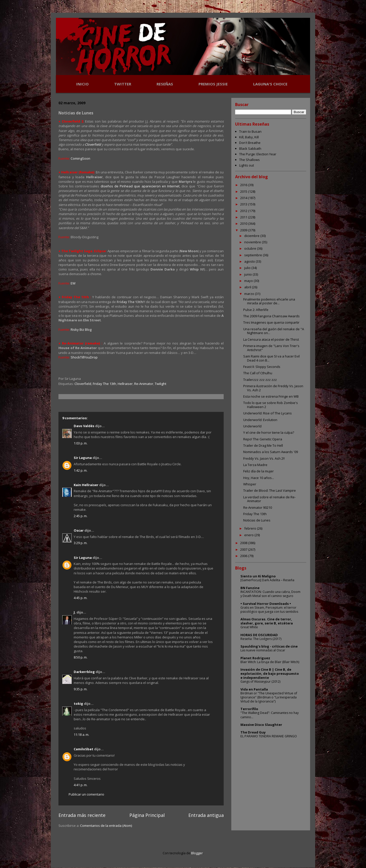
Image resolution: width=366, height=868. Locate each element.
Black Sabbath (250, 148)
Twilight (161, 384)
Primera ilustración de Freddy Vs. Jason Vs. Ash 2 (273, 388)
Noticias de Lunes (257, 520)
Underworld (252, 426)
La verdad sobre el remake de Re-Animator (269, 499)
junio (248, 274)
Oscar (79, 530)
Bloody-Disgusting (85, 237)
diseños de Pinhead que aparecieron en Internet (140, 186)
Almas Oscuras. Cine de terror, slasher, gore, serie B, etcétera (267, 621)
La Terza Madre (255, 465)
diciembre (252, 236)
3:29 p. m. (81, 543)
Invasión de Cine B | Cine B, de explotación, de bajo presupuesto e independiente (270, 674)
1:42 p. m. (81, 470)
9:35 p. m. (81, 689)
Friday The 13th (104, 384)
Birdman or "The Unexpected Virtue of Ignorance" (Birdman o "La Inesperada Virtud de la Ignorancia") (269, 697)
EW (73, 283)
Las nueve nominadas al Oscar (263, 650)
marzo (250, 294)
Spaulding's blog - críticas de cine (269, 646)
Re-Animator (144, 384)
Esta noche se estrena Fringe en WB (271, 396)
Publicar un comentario (86, 794)
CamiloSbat (83, 749)
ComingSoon (80, 158)
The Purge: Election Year (258, 154)
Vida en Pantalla (254, 689)
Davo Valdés (84, 426)
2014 (244, 198)
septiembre (254, 255)
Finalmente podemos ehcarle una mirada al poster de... (269, 301)
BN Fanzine (250, 588)
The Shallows (249, 160)
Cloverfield (93, 144)
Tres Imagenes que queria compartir (271, 322)
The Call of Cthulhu (258, 373)
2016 (244, 185)
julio (248, 268)
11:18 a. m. (81, 735)
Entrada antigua (206, 815)
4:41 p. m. (81, 785)
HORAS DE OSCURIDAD (259, 635)
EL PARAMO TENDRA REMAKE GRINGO (269, 736)
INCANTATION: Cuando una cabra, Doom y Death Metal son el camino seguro (270, 594)
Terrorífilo (249, 709)
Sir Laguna (83, 458)
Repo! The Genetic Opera (263, 439)
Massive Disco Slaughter (261, 725)
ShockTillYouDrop (84, 357)
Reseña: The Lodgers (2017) (261, 639)
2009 (244, 230)
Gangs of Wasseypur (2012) (260, 682)
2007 (244, 549)
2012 (244, 211)
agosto (250, 261)
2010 (244, 223)
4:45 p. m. (81, 598)
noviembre (253, 242)
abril (248, 287)
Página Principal (147, 815)
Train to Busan (250, 131)
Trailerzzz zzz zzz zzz (260, 380)
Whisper (250, 484)
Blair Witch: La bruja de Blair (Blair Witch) (270, 662)
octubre (251, 248)
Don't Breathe (250, 143)
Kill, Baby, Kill (249, 137)
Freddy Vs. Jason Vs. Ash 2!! (264, 458)
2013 (244, 204)
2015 (244, 191)
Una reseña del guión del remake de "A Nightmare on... (274, 331)
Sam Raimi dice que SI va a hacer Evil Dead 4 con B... (271, 358)
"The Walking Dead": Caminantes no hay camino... (270, 715)
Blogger (197, 853)
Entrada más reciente (82, 815)
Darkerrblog (84, 672)
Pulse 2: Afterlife (256, 310)
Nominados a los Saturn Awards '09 (271, 452)
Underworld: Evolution (260, 420)
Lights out (247, 165)
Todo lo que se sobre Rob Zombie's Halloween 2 (271, 405)
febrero (251, 528)
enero (249, 535)
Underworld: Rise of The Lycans (268, 413)
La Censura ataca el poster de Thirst (271, 339)
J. (75, 612)
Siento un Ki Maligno (258, 576)
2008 (244, 543)
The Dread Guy (253, 732)
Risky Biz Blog (81, 330)
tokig (78, 704)
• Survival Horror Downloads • (266, 604)
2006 (244, 556)
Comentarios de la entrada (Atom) (106, 826)
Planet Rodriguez (255, 658)
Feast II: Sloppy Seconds (262, 367)
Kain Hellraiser (86, 485)
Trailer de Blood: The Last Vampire (270, 490)
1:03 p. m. (81, 443)
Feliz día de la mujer (258, 471)
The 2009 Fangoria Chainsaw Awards (271, 316)
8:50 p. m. (81, 657)
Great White (249, 627)
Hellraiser (125, 384)
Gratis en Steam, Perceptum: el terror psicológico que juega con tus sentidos (269, 610)
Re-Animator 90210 (258, 507)
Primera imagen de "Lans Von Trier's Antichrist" (271, 348)
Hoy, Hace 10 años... (259, 478)
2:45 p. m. (81, 516)
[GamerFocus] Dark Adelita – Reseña (267, 580)
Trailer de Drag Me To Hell (263, 445)
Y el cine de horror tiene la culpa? (269, 432)
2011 (244, 217)
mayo (249, 281)
